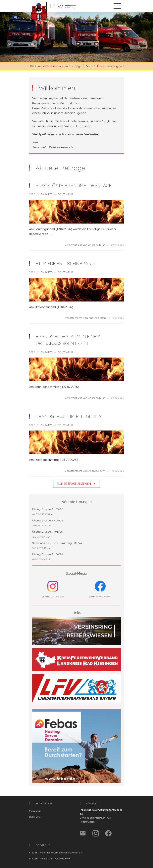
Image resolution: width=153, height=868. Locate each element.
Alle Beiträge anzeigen (76, 484)
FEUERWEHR (66, 194)
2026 (32, 194)
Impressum (35, 811)
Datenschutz (36, 817)
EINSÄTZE (46, 194)
